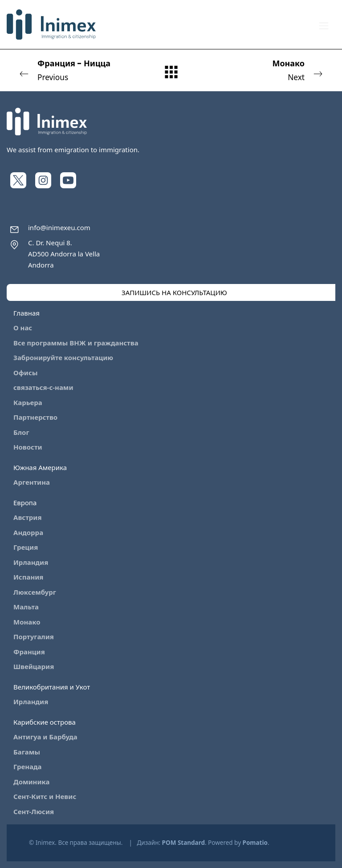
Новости (28, 447)
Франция (29, 652)
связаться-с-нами (43, 387)
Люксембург (35, 592)
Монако (27, 622)
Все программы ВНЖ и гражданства (76, 343)
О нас (23, 328)
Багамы (27, 752)
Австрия (27, 517)
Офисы (26, 373)
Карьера (28, 402)
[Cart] (299, 24)
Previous (74, 70)
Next (268, 70)
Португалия (34, 637)
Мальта (26, 607)
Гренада (28, 767)
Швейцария (34, 666)
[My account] (280, 25)
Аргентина (32, 482)
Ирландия (31, 562)
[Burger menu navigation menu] (324, 25)
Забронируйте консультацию (63, 357)
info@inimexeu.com (59, 227)
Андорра (28, 532)
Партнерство (35, 417)
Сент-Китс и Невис (45, 796)
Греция (26, 547)
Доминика (31, 782)
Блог (21, 432)
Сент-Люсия (34, 811)
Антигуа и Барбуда (45, 737)
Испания (28, 577)
